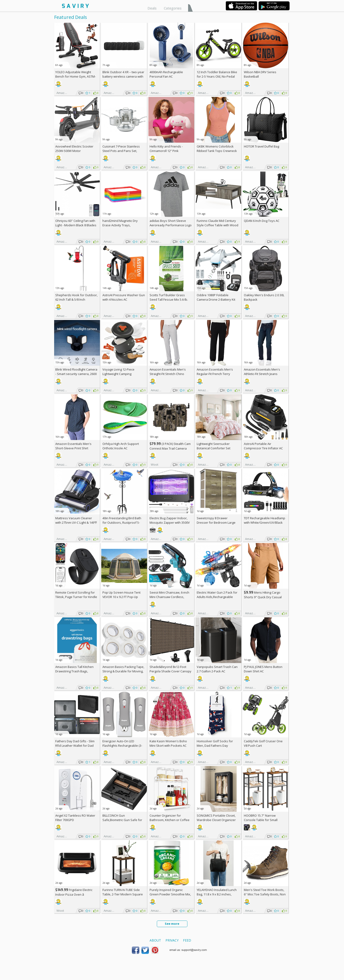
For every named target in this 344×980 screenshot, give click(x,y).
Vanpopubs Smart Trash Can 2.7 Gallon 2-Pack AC (217, 669)
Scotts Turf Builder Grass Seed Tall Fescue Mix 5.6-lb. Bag (169, 299)
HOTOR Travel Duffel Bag (262, 146)
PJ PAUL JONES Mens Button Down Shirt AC (263, 669)
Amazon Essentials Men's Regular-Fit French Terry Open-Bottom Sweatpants (215, 374)
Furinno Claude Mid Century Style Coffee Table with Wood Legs (218, 225)
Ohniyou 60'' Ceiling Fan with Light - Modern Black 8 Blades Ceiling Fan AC (76, 225)
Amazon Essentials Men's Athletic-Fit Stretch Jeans (262, 372)
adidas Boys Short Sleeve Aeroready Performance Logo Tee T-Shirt (171, 225)
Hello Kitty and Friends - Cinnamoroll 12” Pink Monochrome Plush (166, 151)
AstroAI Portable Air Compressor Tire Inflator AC (263, 446)
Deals (152, 8)
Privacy (172, 940)
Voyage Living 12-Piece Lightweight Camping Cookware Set (118, 374)
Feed (187, 940)
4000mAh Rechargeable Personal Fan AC (166, 74)
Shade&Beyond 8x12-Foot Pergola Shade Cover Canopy (170, 669)
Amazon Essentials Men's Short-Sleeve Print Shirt (73, 446)
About (155, 940)
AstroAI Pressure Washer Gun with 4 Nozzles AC (124, 297)
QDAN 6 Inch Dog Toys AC (262, 221)
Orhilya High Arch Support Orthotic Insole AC (121, 446)
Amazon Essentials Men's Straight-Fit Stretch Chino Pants (168, 374)
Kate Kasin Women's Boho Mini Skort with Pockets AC (168, 743)
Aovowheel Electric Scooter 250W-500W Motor (74, 149)
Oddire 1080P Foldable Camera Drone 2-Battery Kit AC (216, 299)
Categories (173, 8)
